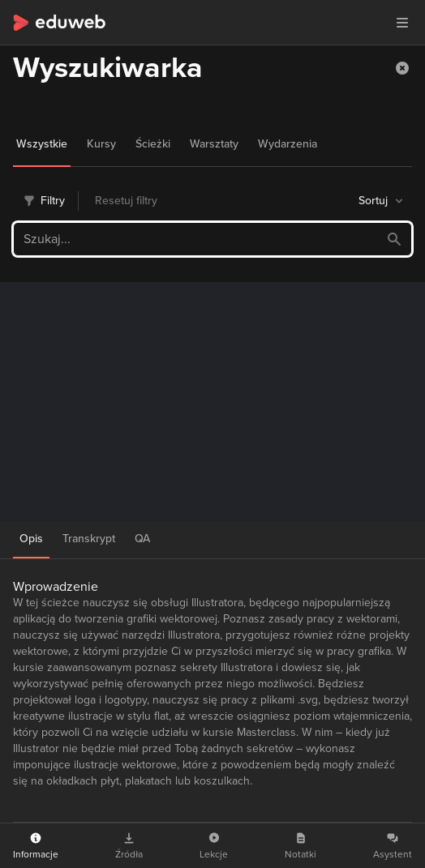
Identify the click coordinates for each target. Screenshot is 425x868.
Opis (31, 539)
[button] (402, 68)
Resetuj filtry (126, 201)
